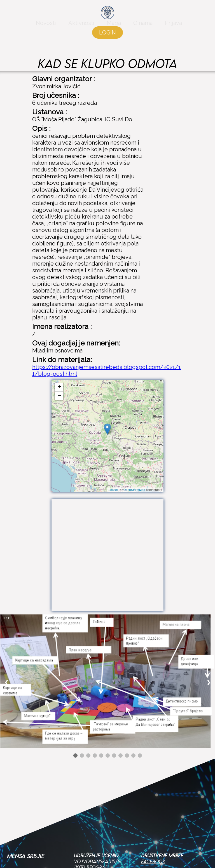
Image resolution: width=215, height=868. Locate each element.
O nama (143, 26)
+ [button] (59, 387)
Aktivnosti (81, 26)
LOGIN (107, 35)
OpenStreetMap (134, 490)
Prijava (173, 26)
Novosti (46, 26)
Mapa (114, 26)
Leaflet (113, 490)
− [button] (59, 396)
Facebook (153, 795)
